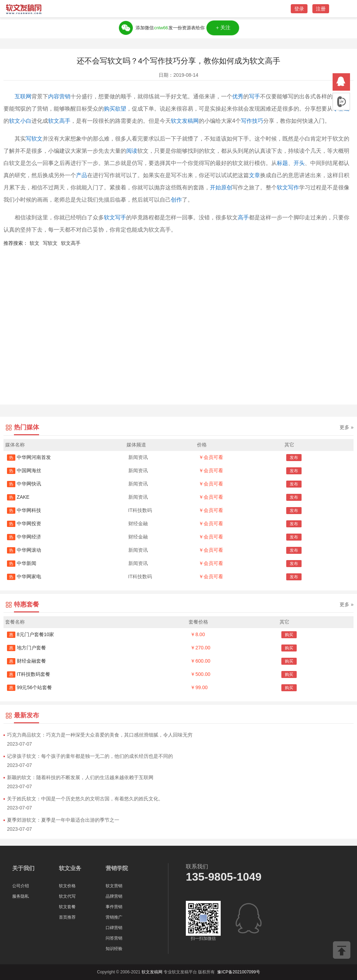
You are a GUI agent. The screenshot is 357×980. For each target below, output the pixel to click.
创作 (176, 200)
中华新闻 (22, 563)
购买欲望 (115, 109)
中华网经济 (24, 537)
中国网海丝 (24, 470)
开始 (215, 187)
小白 (26, 121)
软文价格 (67, 886)
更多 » (347, 427)
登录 (299, 9)
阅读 (132, 151)
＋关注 (223, 28)
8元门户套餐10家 (31, 634)
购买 (289, 635)
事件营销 (114, 907)
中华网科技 (24, 510)
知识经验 (114, 949)
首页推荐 (67, 917)
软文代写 (67, 896)
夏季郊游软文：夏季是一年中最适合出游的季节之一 (63, 820)
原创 (227, 187)
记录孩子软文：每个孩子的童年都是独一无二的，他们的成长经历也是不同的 (90, 756)
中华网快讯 (24, 484)
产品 (82, 175)
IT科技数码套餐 (29, 674)
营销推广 (114, 917)
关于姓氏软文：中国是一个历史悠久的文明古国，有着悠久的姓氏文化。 (85, 799)
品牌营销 (114, 896)
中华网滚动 (24, 550)
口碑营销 (114, 928)
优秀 (238, 96)
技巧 (258, 121)
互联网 (23, 96)
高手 (243, 217)
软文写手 (115, 217)
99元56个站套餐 (29, 687)
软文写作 (288, 187)
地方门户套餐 (26, 648)
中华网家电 (24, 576)
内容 (54, 96)
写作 (246, 121)
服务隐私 (21, 896)
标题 (282, 163)
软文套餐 (67, 907)
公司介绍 (21, 886)
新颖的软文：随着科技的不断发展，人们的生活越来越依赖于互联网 (80, 777)
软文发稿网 (185, 121)
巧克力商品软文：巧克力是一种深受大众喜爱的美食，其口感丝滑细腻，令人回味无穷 (100, 735)
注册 (321, 9)
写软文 (34, 139)
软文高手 (59, 121)
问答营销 (114, 938)
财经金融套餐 (26, 661)
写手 (255, 96)
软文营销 (114, 886)
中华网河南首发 (29, 457)
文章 (255, 175)
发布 (294, 458)
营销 (65, 96)
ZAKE (18, 497)
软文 (15, 121)
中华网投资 (24, 523)
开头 (299, 163)
